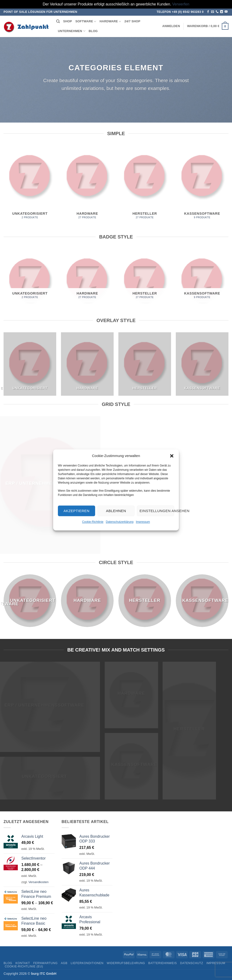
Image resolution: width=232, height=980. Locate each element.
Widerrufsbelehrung (126, 963)
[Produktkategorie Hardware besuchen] (87, 185)
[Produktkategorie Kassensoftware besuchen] (202, 185)
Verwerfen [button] (181, 4)
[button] (172, 456)
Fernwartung (45, 963)
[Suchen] (58, 21)
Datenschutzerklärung (120, 522)
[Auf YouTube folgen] (226, 12)
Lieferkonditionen (87, 963)
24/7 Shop (132, 21)
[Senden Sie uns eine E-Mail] (213, 12)
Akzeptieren (77, 511)
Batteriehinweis (162, 963)
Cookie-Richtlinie (93, 522)
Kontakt (23, 963)
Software (86, 21)
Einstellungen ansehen (157, 511)
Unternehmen (72, 31)
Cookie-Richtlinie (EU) (24, 966)
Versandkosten (39, 882)
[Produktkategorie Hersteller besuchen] (145, 185)
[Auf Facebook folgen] (208, 12)
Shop (67, 21)
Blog (93, 31)
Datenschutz (192, 963)
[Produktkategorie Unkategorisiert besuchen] (30, 185)
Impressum (143, 522)
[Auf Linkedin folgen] (222, 12)
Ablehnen (116, 511)
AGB (64, 963)
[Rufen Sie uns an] (217, 12)
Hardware (110, 21)
